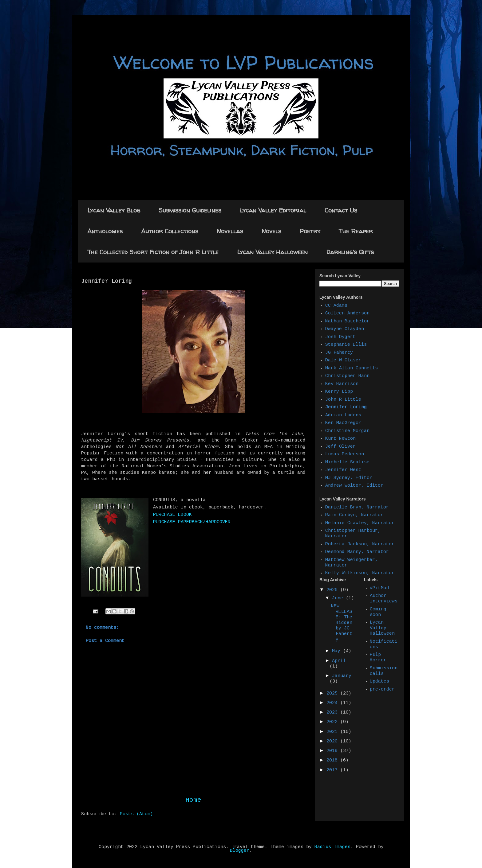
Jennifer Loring (346, 407)
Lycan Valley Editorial (273, 210)
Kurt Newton (340, 439)
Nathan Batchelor (347, 321)
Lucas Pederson (345, 454)
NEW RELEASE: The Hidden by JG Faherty (342, 623)
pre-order (382, 690)
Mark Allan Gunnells (352, 368)
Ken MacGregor (343, 423)
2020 (333, 741)
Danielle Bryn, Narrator (357, 508)
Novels (271, 231)
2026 (333, 590)
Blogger (240, 851)
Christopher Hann (347, 376)
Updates (379, 682)
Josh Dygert (340, 337)
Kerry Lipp (339, 392)
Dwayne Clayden (345, 329)
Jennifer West (343, 470)
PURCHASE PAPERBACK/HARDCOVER (192, 522)
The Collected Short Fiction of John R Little (153, 252)
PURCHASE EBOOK (172, 515)
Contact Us (341, 210)
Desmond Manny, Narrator (357, 552)
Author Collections (170, 231)
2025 (333, 694)
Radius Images (332, 847)
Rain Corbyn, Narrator (354, 515)
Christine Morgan (347, 431)
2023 (333, 713)
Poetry (310, 231)
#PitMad (379, 588)
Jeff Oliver (340, 447)
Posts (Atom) (136, 814)
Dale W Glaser (343, 360)
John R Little (343, 400)
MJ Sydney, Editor (349, 478)
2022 (333, 722)
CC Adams (336, 306)
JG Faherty (339, 353)
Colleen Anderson (347, 313)
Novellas (230, 231)
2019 (333, 751)
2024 (333, 703)
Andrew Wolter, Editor (354, 486)
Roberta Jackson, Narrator (360, 544)
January (342, 676)
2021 (333, 732)
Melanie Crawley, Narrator (360, 523)
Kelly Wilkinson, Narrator (360, 573)
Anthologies (105, 231)
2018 (333, 761)
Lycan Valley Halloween (272, 252)
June (339, 598)
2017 (333, 770)
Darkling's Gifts (350, 252)
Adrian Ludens (343, 415)
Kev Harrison (342, 384)
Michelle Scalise (347, 462)
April (339, 661)
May (338, 651)
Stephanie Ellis (346, 345)
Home (193, 800)
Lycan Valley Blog (114, 210)
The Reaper (356, 231)
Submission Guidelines (190, 210)
